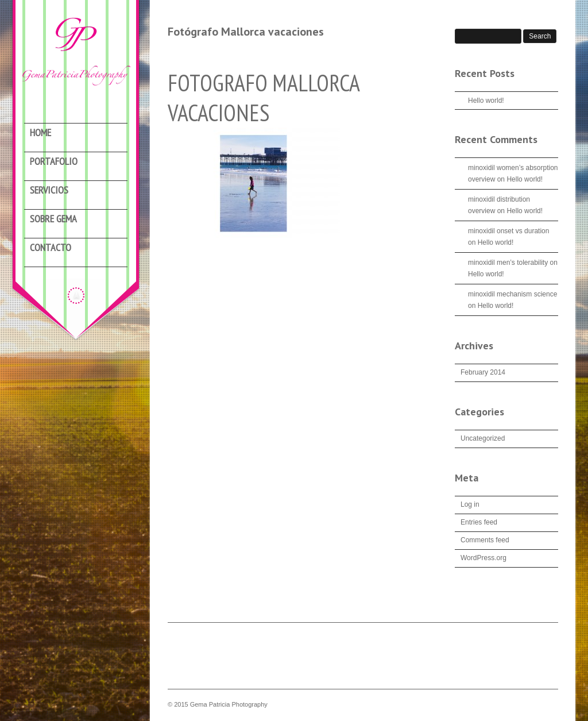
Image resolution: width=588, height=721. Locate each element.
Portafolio (54, 162)
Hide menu (76, 295)
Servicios (49, 190)
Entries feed (479, 522)
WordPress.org (483, 558)
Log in (470, 504)
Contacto (51, 248)
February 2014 (483, 372)
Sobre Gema (53, 219)
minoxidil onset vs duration (508, 231)
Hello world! (486, 101)
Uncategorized (483, 438)
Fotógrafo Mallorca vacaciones (246, 32)
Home (40, 133)
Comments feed (485, 540)
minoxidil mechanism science (512, 294)
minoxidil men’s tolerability (508, 263)
